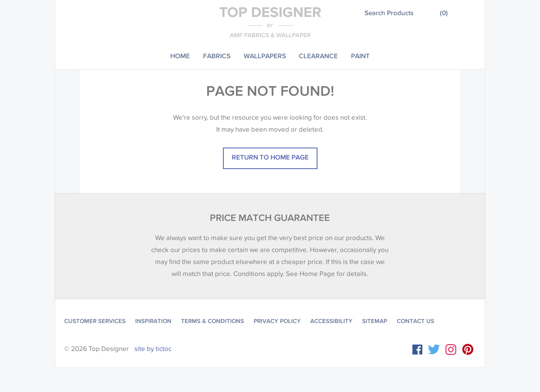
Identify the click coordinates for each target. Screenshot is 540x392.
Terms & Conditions (213, 321)
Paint (360, 56)
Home (180, 56)
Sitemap (375, 321)
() (444, 13)
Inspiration (153, 321)
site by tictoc (153, 349)
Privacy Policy (277, 321)
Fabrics (217, 56)
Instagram (451, 350)
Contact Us (416, 321)
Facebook (417, 350)
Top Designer (270, 22)
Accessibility (331, 321)
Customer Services (95, 321)
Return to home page (270, 157)
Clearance (318, 56)
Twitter (434, 349)
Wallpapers (265, 56)
